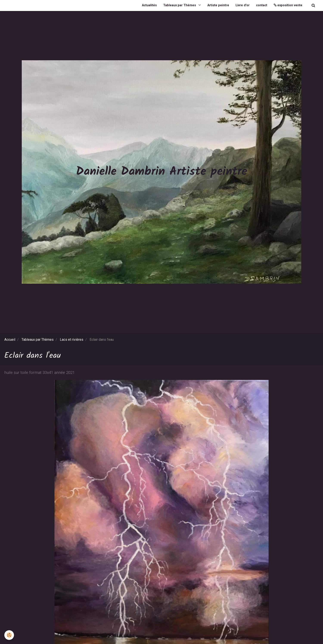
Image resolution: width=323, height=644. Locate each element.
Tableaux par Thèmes (180, 5)
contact (262, 5)
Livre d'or (243, 5)
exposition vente (288, 5)
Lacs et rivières (72, 340)
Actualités (149, 5)
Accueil (10, 340)
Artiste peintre (218, 5)
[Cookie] (9, 635)
